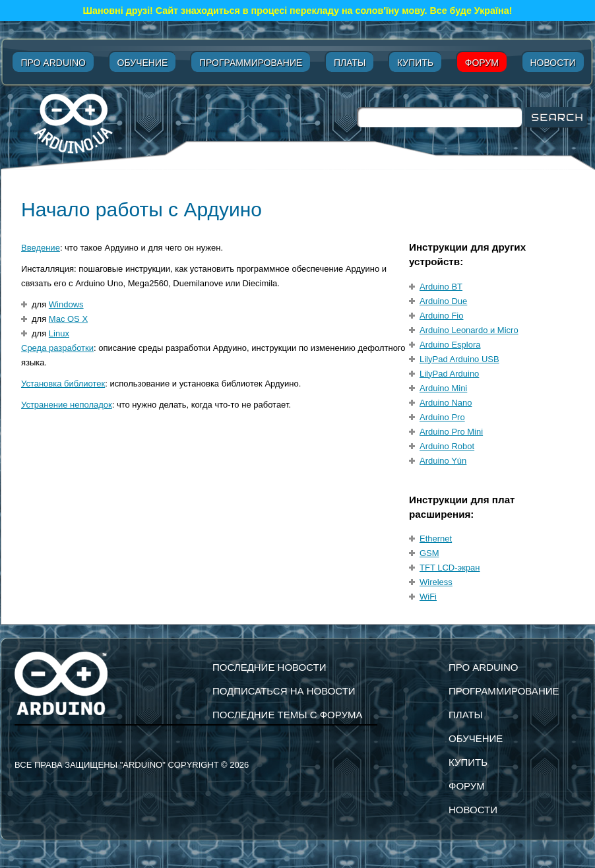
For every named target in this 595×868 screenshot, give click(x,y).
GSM (429, 553)
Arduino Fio (441, 316)
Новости (553, 63)
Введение (41, 248)
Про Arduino (53, 63)
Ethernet (436, 539)
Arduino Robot (447, 446)
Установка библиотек (63, 384)
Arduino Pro (442, 417)
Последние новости (269, 667)
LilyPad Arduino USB (459, 359)
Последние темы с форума (287, 715)
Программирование (251, 63)
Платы (350, 63)
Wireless (436, 582)
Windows (66, 304)
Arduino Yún (443, 461)
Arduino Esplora (450, 345)
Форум (482, 63)
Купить (415, 63)
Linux (59, 333)
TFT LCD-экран (450, 568)
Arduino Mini (443, 388)
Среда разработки (57, 348)
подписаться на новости (284, 691)
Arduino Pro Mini (451, 432)
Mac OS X (68, 319)
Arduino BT (441, 287)
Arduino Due (443, 301)
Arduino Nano (446, 403)
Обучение (143, 63)
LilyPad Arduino (449, 374)
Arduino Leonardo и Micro (469, 330)
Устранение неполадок (67, 405)
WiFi (428, 597)
